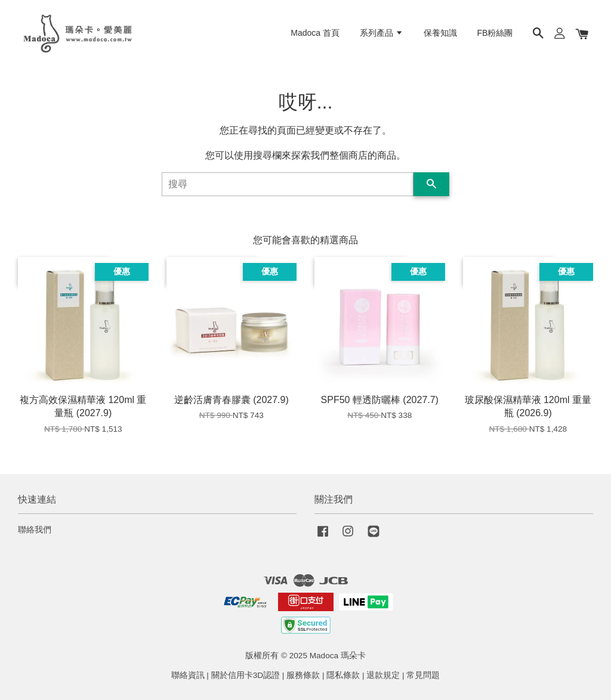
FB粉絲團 (495, 33)
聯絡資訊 (188, 675)
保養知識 (440, 33)
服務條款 (303, 675)
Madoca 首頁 (315, 33)
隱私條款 (343, 675)
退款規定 (383, 675)
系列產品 (382, 33)
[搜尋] (288, 184)
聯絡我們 (35, 530)
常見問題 (423, 675)
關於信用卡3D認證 (246, 675)
